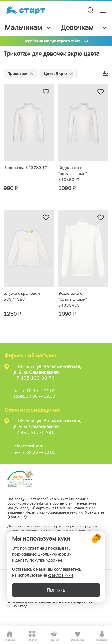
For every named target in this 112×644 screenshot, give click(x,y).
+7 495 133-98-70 (34, 378)
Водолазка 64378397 (25, 168)
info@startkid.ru (28, 446)
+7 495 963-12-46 (34, 432)
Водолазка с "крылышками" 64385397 (73, 174)
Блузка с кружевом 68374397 (22, 296)
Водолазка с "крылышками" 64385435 (73, 299)
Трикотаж (21, 73)
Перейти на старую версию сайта (52, 41)
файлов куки (60, 575)
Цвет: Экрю (59, 73)
